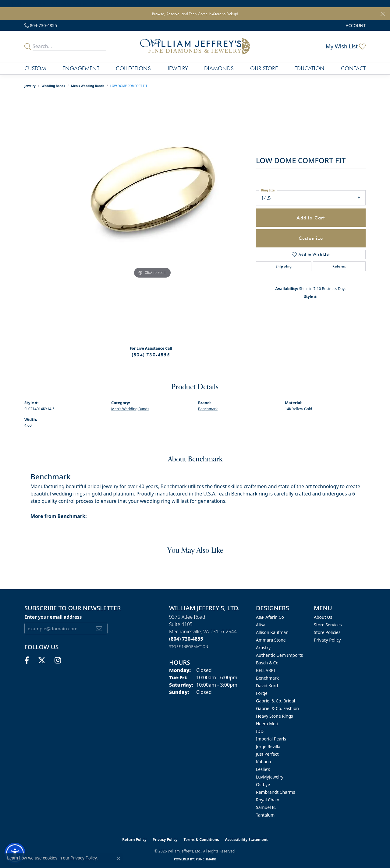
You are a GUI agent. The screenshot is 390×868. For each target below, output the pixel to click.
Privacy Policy (327, 640)
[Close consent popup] (119, 858)
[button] (355, 25)
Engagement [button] (81, 68)
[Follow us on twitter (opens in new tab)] (42, 660)
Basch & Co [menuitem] (267, 663)
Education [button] (309, 68)
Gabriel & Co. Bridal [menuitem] (275, 701)
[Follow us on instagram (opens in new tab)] (58, 660)
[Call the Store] (186, 639)
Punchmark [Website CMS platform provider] (206, 859)
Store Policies (327, 632)
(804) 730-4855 (151, 355)
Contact (353, 68)
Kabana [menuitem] (264, 762)
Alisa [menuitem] (261, 625)
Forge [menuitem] (262, 693)
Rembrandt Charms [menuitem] (276, 792)
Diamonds (219, 68)
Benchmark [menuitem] (267, 678)
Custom (35, 68)
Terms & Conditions (201, 840)
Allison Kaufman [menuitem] (272, 632)
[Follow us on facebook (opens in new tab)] (27, 660)
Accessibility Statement (246, 840)
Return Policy (134, 840)
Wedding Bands (53, 86)
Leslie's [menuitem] (263, 769)
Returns (339, 266)
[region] (152, 219)
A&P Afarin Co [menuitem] (270, 617)
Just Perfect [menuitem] (267, 754)
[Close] (383, 14)
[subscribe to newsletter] (99, 628)
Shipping (284, 266)
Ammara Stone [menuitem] (271, 640)
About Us (323, 617)
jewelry (30, 86)
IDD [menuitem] (260, 731)
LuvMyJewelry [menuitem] (270, 777)
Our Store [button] (264, 68)
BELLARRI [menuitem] (266, 670)
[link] (41, 25)
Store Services (328, 625)
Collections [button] (133, 68)
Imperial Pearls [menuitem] (271, 739)
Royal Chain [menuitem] (268, 800)
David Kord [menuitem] (267, 686)
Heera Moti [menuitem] (267, 724)
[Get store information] (189, 647)
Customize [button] (311, 238)
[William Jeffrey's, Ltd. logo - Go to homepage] (195, 46)
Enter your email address (53, 617)
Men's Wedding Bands (88, 86)
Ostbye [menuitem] (263, 784)
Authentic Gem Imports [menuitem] (279, 655)
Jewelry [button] (178, 68)
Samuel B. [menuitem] (266, 807)
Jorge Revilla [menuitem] (268, 746)
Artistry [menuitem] (263, 647)
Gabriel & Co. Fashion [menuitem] (277, 708)
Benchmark (208, 409)
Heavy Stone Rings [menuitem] (275, 716)
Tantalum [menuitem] (265, 815)
